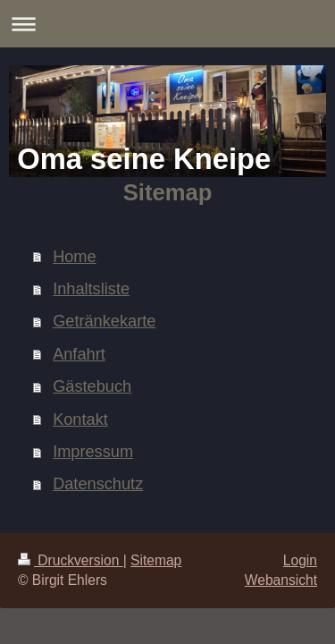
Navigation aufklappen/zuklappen (167, 24)
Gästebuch (92, 386)
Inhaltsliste (91, 289)
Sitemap (156, 560)
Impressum (93, 452)
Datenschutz (98, 484)
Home (75, 257)
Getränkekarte (104, 321)
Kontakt (80, 419)
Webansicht (281, 580)
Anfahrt (79, 354)
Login (300, 560)
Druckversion (71, 560)
